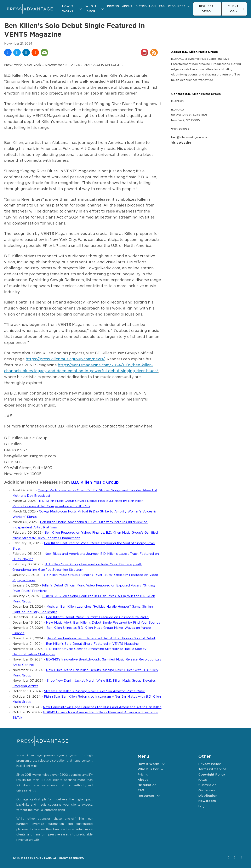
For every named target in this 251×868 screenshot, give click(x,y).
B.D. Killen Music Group (95, 483)
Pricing (113, 6)
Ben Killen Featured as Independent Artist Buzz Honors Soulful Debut (101, 638)
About (127, 6)
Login (203, 806)
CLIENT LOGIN (236, 9)
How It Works (68, 9)
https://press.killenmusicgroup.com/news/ (65, 359)
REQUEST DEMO (209, 9)
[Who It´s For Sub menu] (102, 9)
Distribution (146, 6)
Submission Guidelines (207, 788)
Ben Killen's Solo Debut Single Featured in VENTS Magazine (92, 644)
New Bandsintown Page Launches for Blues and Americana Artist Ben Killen (102, 707)
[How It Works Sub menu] (81, 9)
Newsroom (207, 801)
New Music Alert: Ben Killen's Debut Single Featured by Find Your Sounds (103, 623)
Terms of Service (212, 769)
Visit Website (181, 143)
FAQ (162, 6)
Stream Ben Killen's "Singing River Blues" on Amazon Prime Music (95, 691)
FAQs (203, 780)
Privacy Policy (210, 764)
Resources (176, 6)
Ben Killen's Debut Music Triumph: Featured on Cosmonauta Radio (97, 617)
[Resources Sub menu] (189, 6)
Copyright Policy (212, 775)
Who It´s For (91, 9)
